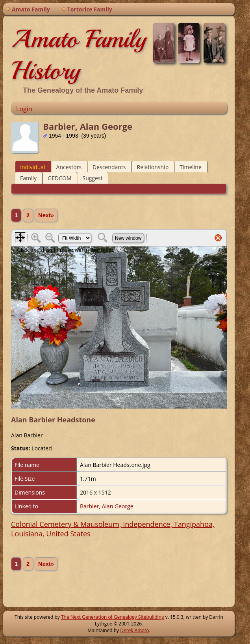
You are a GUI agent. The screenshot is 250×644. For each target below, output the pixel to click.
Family (28, 178)
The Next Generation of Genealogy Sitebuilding (113, 617)
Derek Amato (134, 630)
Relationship (153, 167)
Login (24, 109)
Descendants (109, 167)
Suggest (92, 178)
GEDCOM (59, 178)
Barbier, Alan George (107, 506)
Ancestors (69, 167)
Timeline (191, 167)
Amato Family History (79, 55)
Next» (46, 215)
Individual (33, 167)
